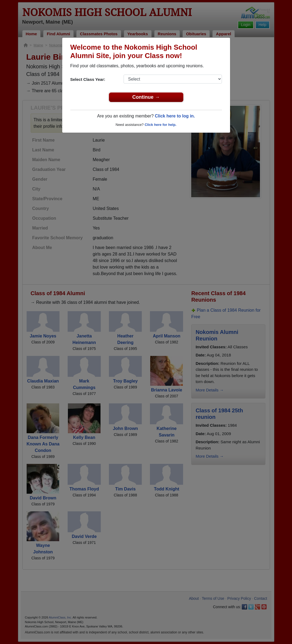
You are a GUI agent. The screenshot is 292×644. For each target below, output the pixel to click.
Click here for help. (160, 125)
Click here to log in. (175, 116)
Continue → (146, 97)
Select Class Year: (88, 79)
